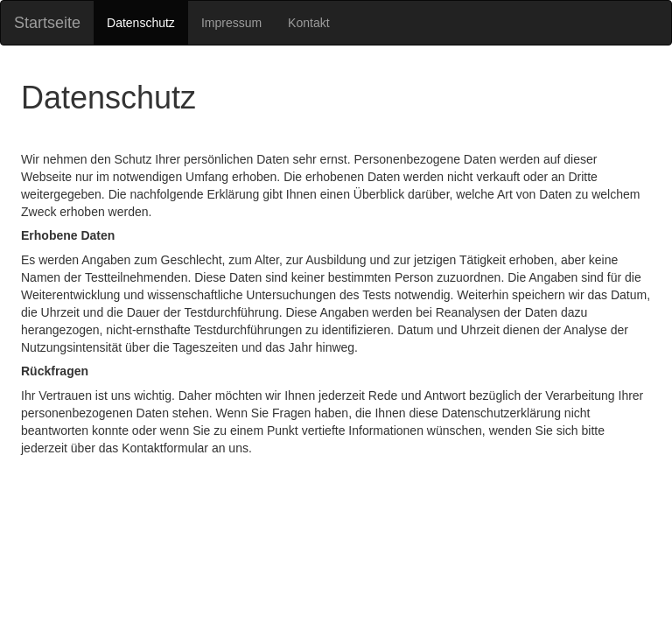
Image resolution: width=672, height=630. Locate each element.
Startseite (47, 23)
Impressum (231, 23)
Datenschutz (141, 23)
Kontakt (308, 23)
